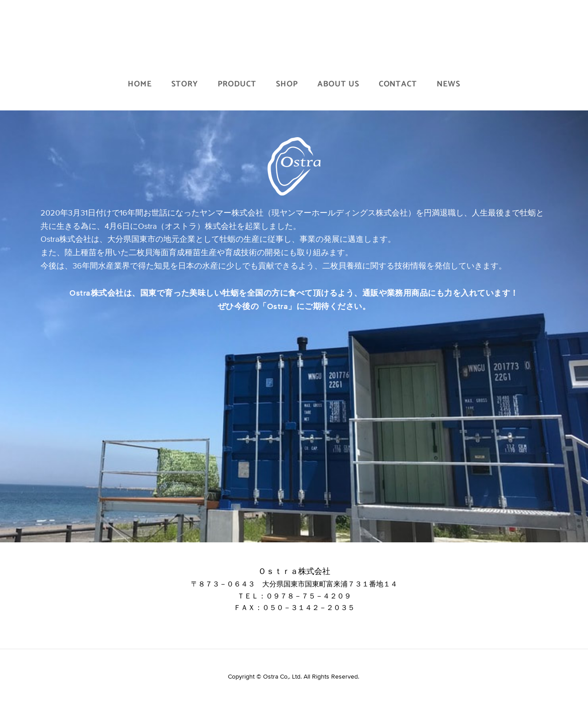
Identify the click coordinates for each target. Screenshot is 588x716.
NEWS (448, 84)
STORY (185, 84)
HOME (140, 84)
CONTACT (398, 84)
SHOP (287, 84)
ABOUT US (338, 84)
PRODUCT (237, 84)
